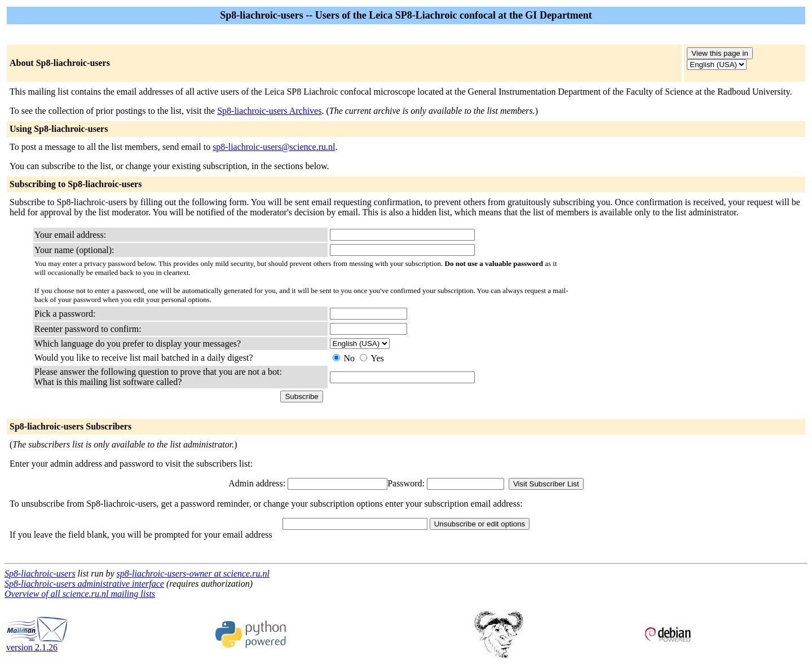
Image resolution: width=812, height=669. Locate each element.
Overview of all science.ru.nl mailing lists (80, 594)
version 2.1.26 (37, 643)
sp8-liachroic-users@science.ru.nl (274, 147)
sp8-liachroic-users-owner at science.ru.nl (193, 573)
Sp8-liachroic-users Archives (269, 111)
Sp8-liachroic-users (40, 573)
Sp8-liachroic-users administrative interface (84, 584)
